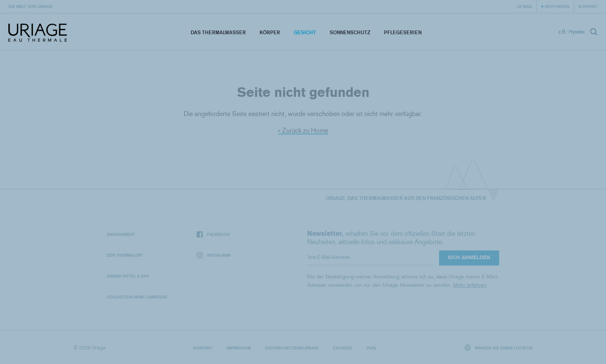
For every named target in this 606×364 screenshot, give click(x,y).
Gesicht (305, 32)
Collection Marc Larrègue (137, 297)
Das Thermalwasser (218, 32)
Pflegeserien (403, 32)
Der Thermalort (125, 255)
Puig (371, 348)
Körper (270, 32)
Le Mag (525, 6)
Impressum (239, 348)
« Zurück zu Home (303, 130)
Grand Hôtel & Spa (128, 276)
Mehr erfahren (470, 285)
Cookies (343, 348)
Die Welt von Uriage (30, 6)
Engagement (121, 234)
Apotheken (557, 6)
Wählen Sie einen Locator (499, 348)
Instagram (213, 255)
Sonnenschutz (350, 32)
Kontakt (588, 6)
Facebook (213, 234)
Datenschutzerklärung (292, 348)
